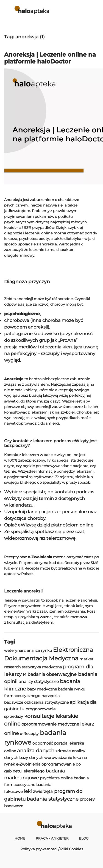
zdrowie (63, 751)
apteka (34, 11)
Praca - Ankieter (52, 838)
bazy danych (31, 758)
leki (28, 791)
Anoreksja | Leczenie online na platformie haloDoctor (50, 58)
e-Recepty (29, 734)
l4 (25, 674)
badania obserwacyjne (52, 674)
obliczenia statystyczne (46, 702)
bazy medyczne (42, 689)
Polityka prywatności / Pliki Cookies (52, 849)
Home (20, 838)
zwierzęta (43, 791)
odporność (43, 743)
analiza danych (36, 751)
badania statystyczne (53, 799)
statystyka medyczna (42, 667)
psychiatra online (56, 778)
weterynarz (15, 650)
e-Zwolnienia (28, 764)
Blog (84, 838)
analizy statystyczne (39, 682)
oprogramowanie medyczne (50, 724)
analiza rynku (39, 650)
